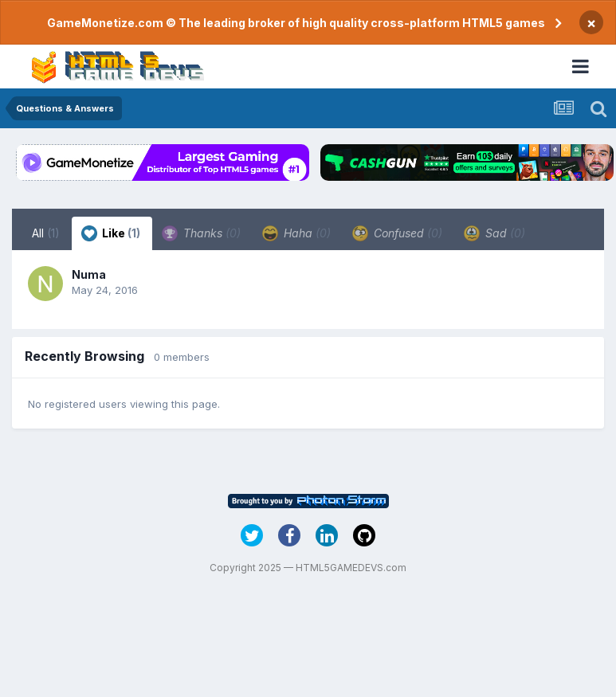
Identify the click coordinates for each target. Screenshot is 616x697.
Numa (89, 274)
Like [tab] (111, 233)
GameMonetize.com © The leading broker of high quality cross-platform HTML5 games (296, 23)
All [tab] (46, 233)
